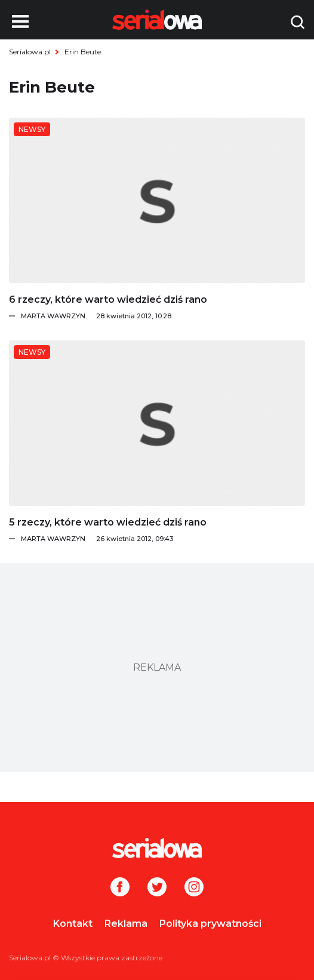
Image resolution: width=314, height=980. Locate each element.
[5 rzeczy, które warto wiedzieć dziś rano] (157, 423)
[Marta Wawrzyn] (163, 316)
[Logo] (157, 848)
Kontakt (73, 924)
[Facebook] (120, 888)
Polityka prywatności (210, 924)
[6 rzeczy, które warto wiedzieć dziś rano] (157, 200)
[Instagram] (194, 888)
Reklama (126, 924)
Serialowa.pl (30, 52)
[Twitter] (157, 888)
